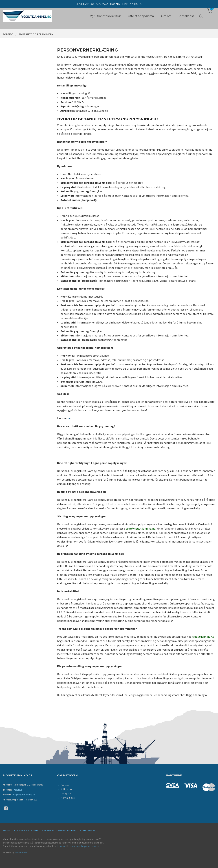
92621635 (18, 790)
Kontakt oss (68, 798)
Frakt (6, 830)
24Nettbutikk (21, 853)
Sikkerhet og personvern (59, 830)
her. (70, 418)
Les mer (61, 846)
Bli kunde (66, 789)
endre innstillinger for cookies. (84, 846)
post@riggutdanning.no (24, 795)
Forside (65, 785)
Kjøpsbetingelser (26, 830)
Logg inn (66, 793)
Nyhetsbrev (88, 830)
